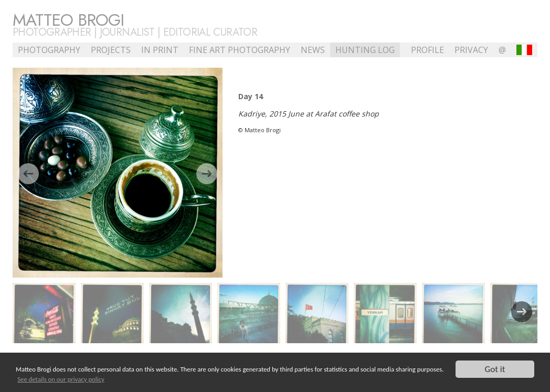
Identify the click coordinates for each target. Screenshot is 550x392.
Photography (49, 50)
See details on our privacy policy (61, 379)
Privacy (471, 50)
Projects (111, 50)
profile (427, 50)
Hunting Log (365, 50)
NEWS (313, 50)
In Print (160, 50)
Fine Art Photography (240, 50)
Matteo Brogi (68, 20)
